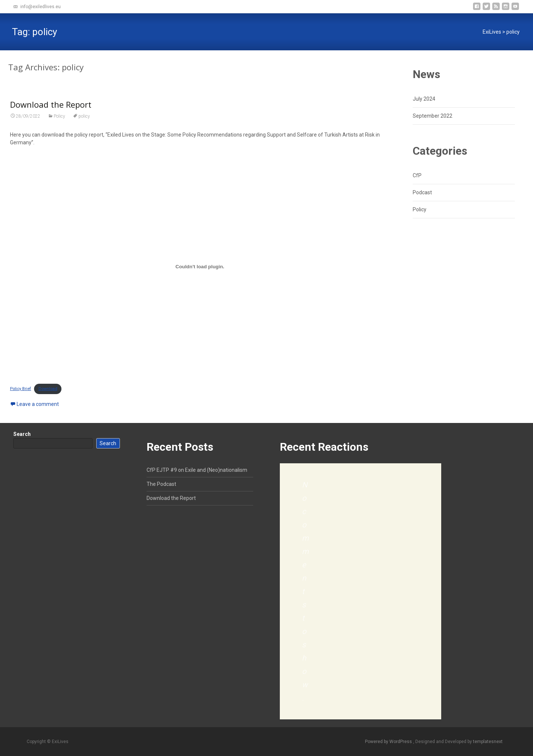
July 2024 (424, 99)
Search (22, 434)
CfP (417, 175)
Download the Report (51, 104)
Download (48, 389)
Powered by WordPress (389, 742)
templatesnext (488, 742)
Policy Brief (21, 389)
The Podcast (161, 484)
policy (84, 116)
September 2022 (433, 116)
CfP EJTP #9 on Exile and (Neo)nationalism (197, 470)
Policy (59, 116)
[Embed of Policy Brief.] (200, 266)
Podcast (422, 192)
